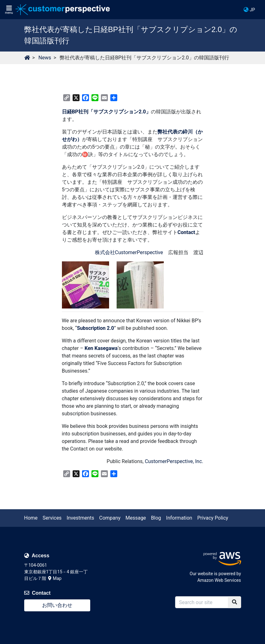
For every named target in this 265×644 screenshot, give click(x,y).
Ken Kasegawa (101, 348)
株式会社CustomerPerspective (129, 252)
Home (31, 518)
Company (110, 518)
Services (52, 518)
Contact (186, 232)
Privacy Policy (213, 518)
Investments (80, 518)
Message (136, 518)
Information (179, 518)
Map (55, 578)
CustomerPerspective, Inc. (174, 461)
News (45, 58)
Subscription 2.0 (96, 328)
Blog (156, 518)
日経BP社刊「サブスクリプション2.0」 (107, 112)
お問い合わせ (57, 605)
